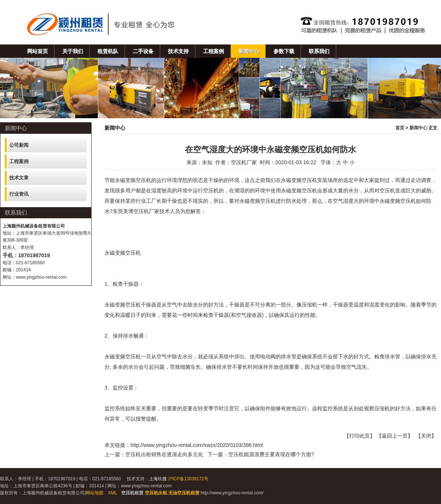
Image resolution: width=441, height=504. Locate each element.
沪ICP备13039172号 (188, 479)
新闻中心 (249, 51)
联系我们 (319, 51)
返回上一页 (395, 436)
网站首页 (37, 51)
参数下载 (284, 51)
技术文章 (19, 178)
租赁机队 (108, 51)
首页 (400, 128)
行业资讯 (19, 194)
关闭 (426, 436)
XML (112, 493)
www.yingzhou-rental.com (41, 277)
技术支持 (178, 51)
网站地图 (94, 493)
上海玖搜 (158, 479)
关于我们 (73, 51)
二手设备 (143, 51)
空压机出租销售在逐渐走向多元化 (164, 454)
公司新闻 (19, 145)
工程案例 (213, 51)
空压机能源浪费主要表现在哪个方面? (271, 454)
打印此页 (359, 436)
